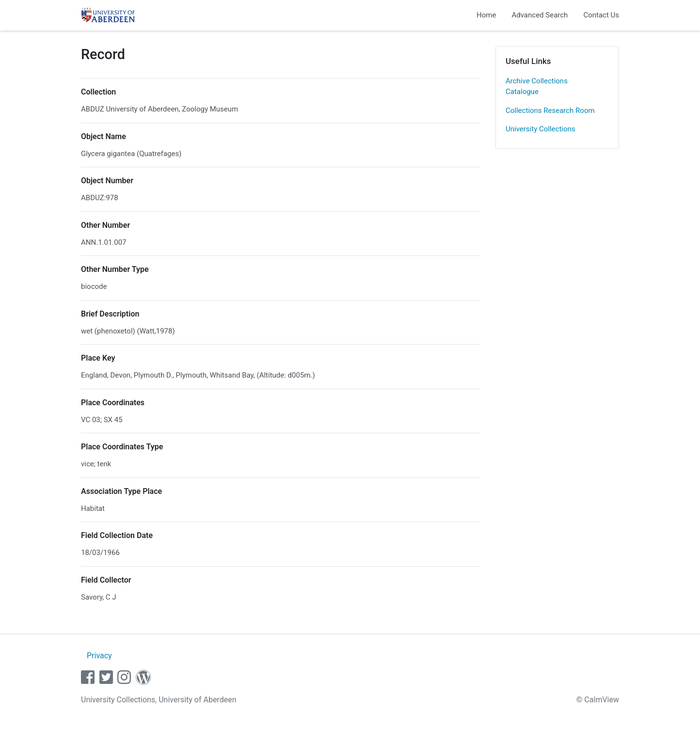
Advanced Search (540, 15)
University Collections (541, 129)
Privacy (99, 656)
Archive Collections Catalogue (537, 87)
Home (486, 15)
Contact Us (601, 15)
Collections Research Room (550, 111)
